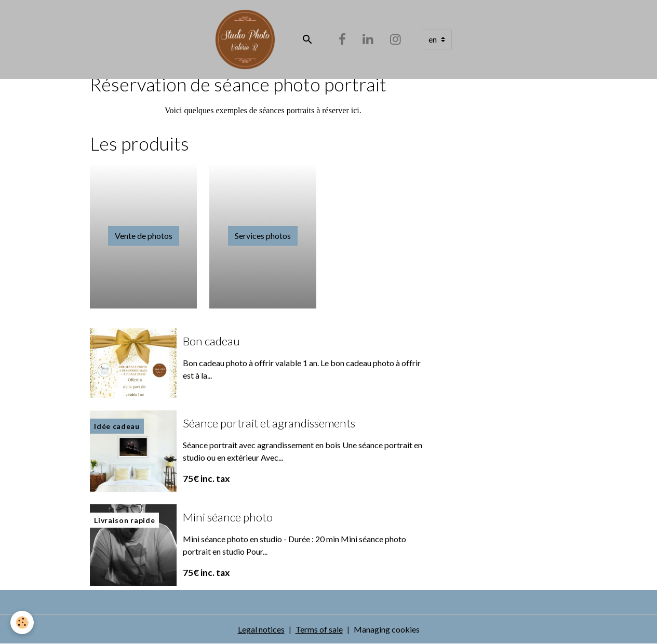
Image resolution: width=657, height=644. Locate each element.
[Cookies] (22, 622)
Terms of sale (319, 629)
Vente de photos (144, 236)
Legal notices (261, 629)
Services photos (263, 236)
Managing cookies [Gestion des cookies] (387, 629)
